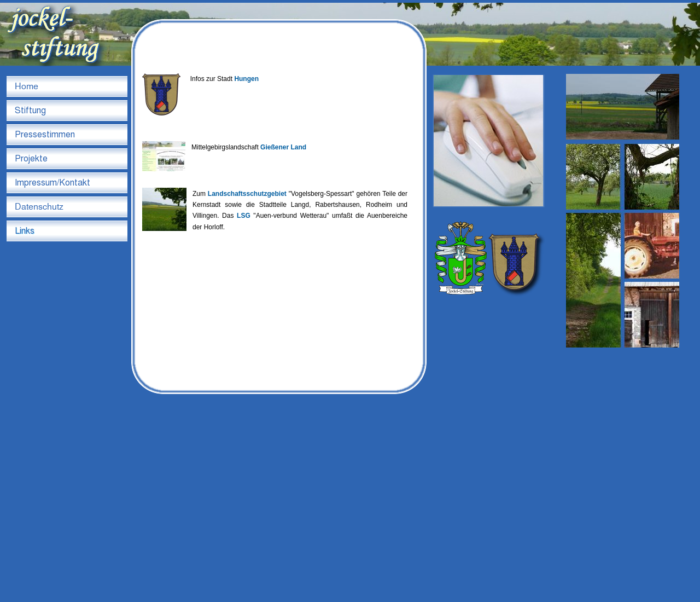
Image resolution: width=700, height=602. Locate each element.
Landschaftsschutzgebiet (247, 194)
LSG (244, 216)
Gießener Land (283, 147)
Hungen (246, 79)
